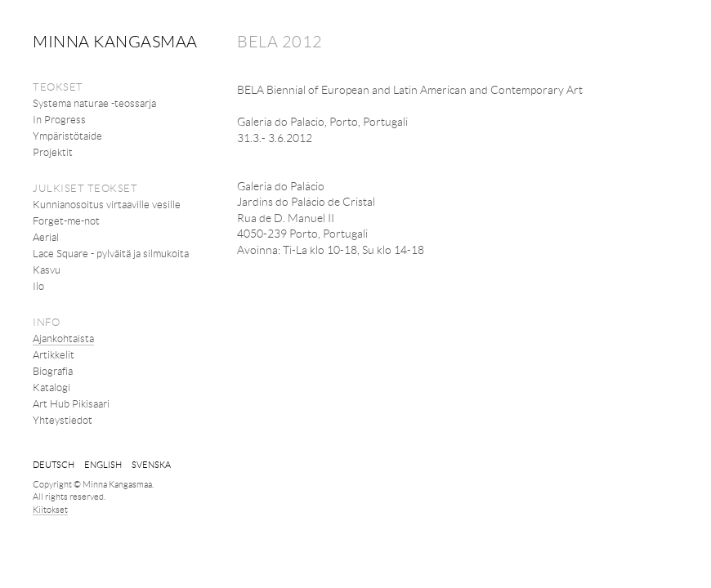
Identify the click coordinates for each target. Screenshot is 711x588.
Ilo (38, 286)
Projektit (53, 152)
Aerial (46, 237)
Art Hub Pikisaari (71, 403)
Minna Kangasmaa (115, 41)
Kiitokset (50, 509)
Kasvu (47, 269)
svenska (151, 464)
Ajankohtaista (63, 338)
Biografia (53, 371)
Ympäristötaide (67, 136)
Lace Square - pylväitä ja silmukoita (111, 253)
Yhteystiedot (63, 420)
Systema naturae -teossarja (94, 103)
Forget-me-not (66, 220)
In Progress (59, 119)
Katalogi (51, 387)
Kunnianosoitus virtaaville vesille (107, 204)
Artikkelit (54, 354)
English (103, 464)
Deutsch (54, 464)
